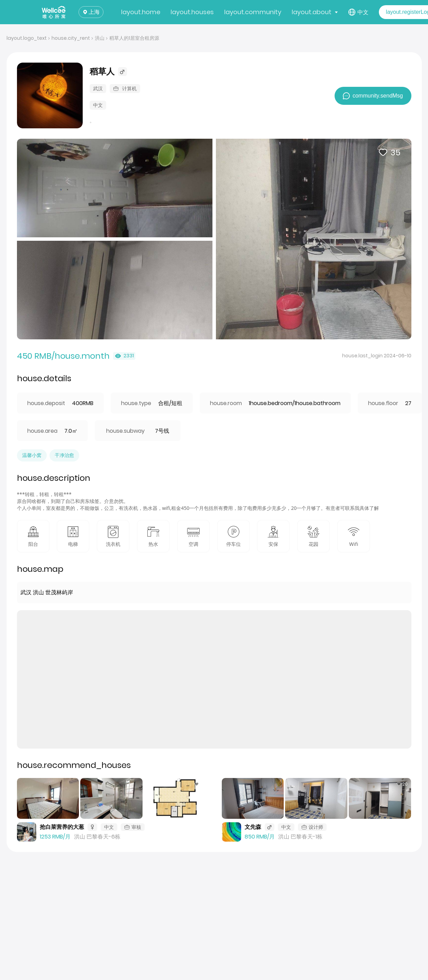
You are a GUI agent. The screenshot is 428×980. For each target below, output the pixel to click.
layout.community (253, 12)
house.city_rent (71, 38)
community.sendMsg (373, 96)
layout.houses (192, 12)
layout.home (141, 12)
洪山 (100, 38)
